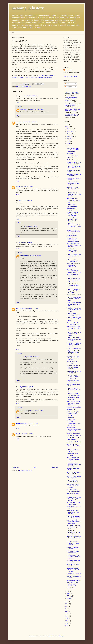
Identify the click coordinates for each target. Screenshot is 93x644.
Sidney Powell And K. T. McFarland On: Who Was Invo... (73, 512)
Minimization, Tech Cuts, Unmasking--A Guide (73, 324)
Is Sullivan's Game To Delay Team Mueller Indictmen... (73, 358)
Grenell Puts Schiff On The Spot (73, 548)
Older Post (55, 467)
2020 (67, 127)
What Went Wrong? (72, 198)
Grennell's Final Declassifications (72, 205)
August (69, 139)
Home (12, 33)
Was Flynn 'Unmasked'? (73, 433)
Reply (18, 103)
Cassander (19, 122)
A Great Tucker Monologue (71, 417)
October (69, 134)
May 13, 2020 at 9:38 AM (26, 200)
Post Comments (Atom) (26, 470)
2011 (67, 616)
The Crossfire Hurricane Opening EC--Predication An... (73, 265)
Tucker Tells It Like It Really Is (72, 157)
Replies (20, 106)
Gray (17, 187)
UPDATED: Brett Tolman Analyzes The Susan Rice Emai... (73, 291)
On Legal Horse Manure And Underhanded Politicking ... (73, 367)
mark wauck (24, 109)
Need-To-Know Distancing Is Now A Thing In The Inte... (74, 304)
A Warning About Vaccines (74, 435)
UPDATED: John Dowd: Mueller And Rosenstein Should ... (74, 194)
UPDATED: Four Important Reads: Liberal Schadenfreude (74, 250)
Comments (68, 87)
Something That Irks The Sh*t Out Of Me (73, 473)
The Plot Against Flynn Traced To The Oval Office (73, 459)
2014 (67, 609)
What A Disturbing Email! (73, 580)
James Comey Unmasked (74, 295)
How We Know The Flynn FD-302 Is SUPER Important (74, 334)
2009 (67, 621)
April (68, 591)
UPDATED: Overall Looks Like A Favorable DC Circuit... (74, 256)
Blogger (61, 636)
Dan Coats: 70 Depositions (71, 421)
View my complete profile (70, 76)
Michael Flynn (27, 86)
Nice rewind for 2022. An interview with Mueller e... (72, 115)
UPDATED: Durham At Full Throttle (73, 450)
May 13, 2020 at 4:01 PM (30, 226)
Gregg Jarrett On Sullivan (74, 407)
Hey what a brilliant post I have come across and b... (72, 93)
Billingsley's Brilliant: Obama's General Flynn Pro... (74, 446)
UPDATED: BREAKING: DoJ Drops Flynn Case (74, 517)
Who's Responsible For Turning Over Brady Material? (73, 543)
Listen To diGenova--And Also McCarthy (73, 439)
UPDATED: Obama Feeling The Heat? (72, 481)
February (70, 596)
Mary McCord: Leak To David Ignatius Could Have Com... (73, 486)
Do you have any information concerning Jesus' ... (73, 105)
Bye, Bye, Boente (71, 154)
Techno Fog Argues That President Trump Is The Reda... (74, 527)
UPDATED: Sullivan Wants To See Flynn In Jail (73, 390)
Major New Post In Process (72, 209)
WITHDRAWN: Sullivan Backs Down (73, 398)
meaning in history (28, 8)
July (68, 141)
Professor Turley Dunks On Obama (73, 469)
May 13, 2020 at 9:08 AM (37, 109)
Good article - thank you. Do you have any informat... (73, 110)
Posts (67, 84)
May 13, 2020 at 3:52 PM (34, 256)
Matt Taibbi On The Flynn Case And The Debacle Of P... (74, 328)
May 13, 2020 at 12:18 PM (31, 308)
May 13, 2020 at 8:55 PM (26, 434)
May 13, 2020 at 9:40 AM (26, 242)
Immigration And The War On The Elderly (74, 372)
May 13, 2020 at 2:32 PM (26, 387)
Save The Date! (71, 588)
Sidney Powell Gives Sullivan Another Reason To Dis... (72, 584)
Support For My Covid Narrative (73, 565)
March (69, 593)
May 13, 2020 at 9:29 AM (26, 187)
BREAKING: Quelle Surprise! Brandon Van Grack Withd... (74, 522)
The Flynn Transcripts (73, 160)
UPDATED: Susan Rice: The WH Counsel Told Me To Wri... (73, 280)
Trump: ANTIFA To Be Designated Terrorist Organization (73, 150)
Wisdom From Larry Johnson (72, 454)
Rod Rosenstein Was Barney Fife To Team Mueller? (73, 183)
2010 (67, 618)
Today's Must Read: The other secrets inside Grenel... (73, 352)
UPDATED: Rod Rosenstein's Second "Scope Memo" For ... (73, 532)
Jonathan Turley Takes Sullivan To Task (73, 381)
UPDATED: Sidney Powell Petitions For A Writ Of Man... (74, 299)
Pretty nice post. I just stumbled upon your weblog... (71, 99)
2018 (67, 604)
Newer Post (15, 467)
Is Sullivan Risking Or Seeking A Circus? (73, 413)
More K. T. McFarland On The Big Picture (74, 504)
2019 (67, 601)
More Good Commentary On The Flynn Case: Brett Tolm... (73, 403)
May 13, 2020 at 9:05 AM (31, 96)
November (70, 131)
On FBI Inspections (72, 236)
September (70, 136)
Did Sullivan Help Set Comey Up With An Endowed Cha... (73, 214)
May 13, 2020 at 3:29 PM (37, 411)
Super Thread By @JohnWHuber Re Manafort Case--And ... (74, 271)
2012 (67, 614)
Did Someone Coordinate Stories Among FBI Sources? (74, 499)
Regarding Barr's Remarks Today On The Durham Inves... (74, 310)
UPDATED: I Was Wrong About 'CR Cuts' (73, 167)
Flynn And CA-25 (71, 409)
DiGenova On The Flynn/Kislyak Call (72, 261)
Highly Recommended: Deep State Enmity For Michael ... (74, 557)
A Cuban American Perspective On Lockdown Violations (73, 240)
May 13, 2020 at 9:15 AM (30, 122)
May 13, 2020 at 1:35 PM (32, 357)
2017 (67, 606)
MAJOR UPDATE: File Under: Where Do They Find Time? (74, 245)
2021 (67, 124)
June (68, 144)
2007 (67, 626)
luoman (50, 636)
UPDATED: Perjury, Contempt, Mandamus (73, 314)
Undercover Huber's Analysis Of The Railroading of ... (72, 219)
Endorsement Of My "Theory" (72, 275)
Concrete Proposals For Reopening (73, 561)
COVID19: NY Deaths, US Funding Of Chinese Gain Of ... (74, 345)
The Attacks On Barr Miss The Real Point (74, 175)
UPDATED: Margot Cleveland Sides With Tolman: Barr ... (73, 377)
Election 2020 (20, 86)
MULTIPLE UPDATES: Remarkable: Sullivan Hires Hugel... (73, 232)
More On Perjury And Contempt (72, 363)
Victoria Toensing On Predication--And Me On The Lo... (73, 570)
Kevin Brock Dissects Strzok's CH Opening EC (73, 189)
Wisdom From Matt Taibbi (74, 442)
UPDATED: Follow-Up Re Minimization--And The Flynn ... (74, 319)
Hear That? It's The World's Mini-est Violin (73, 490)
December (70, 129)
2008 (67, 623)
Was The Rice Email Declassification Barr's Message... (73, 285)
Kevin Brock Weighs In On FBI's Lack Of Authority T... (74, 538)
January (69, 598)
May (68, 146)
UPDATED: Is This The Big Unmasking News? (74, 395)
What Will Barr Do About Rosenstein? (73, 424)
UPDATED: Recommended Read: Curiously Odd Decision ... (74, 226)
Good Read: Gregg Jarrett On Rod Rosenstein (74, 163)
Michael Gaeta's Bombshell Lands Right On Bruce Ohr (74, 429)
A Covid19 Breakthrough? (74, 349)
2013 (67, 611)
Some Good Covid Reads (74, 574)
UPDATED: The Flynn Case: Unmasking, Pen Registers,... (74, 339)
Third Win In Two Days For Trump (73, 494)
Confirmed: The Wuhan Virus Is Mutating (73, 552)
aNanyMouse (20, 423)
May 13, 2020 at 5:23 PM (31, 423)
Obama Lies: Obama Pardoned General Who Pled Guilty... (74, 465)
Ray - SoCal (19, 308)
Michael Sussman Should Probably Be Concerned (74, 477)
